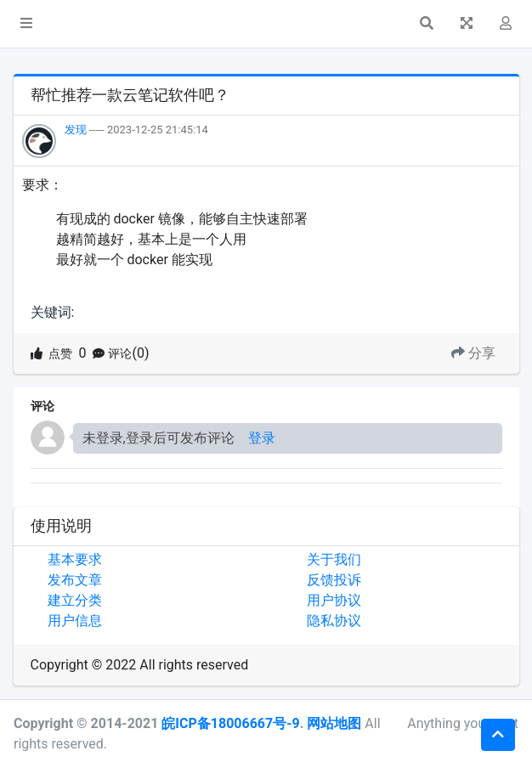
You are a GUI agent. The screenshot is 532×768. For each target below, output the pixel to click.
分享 (473, 353)
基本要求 (75, 559)
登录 (262, 438)
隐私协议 (334, 621)
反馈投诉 (334, 580)
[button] (26, 24)
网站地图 (334, 723)
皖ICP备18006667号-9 (230, 723)
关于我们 (334, 559)
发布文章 (75, 580)
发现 (76, 130)
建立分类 (75, 600)
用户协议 (334, 600)
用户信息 (75, 621)
